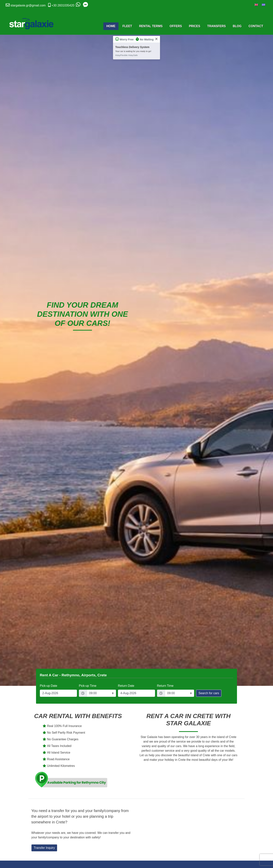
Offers (176, 26)
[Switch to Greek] (264, 5)
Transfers (217, 26)
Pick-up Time (88, 686)
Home (111, 26)
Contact (256, 26)
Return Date (126, 686)
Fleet (127, 26)
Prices (195, 26)
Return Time (165, 686)
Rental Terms (151, 26)
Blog (237, 26)
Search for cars (209, 693)
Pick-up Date (49, 686)
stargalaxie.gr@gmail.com (28, 5)
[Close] (156, 39)
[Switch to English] (256, 5)
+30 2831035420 (63, 5)
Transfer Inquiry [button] (44, 848)
